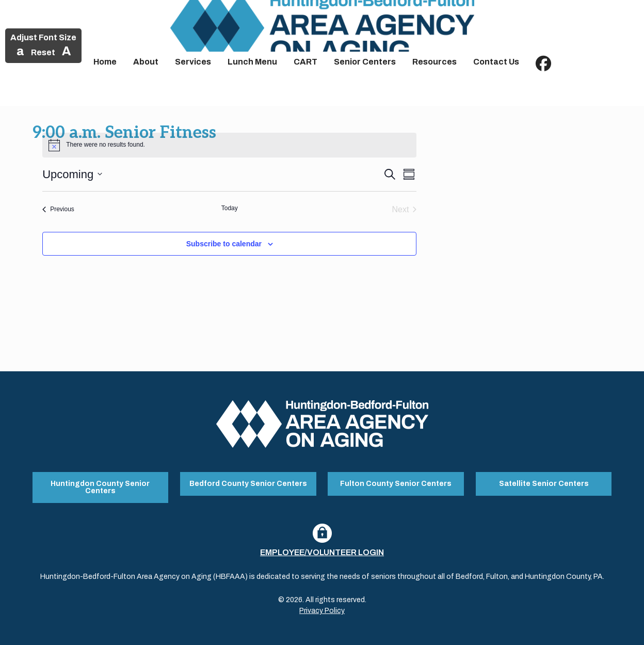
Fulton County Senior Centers (396, 484)
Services (193, 62)
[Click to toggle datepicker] (72, 174)
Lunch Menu (252, 62)
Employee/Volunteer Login (322, 552)
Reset (43, 52)
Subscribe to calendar (224, 244)
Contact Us (496, 62)
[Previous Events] (58, 210)
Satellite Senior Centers (544, 484)
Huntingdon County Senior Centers (100, 487)
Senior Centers (365, 62)
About (146, 62)
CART (305, 62)
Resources (434, 62)
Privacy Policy (322, 611)
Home (105, 62)
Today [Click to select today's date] (230, 208)
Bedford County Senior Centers (248, 484)
